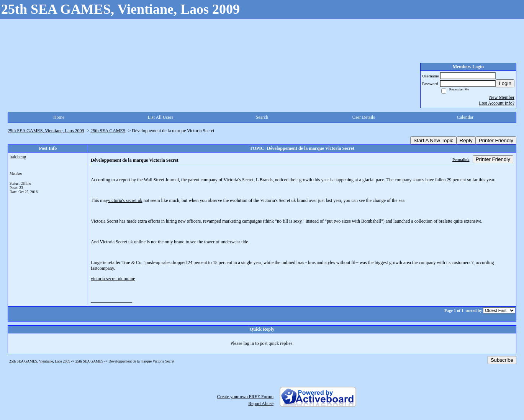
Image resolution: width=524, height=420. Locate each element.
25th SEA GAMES (108, 131)
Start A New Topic (433, 140)
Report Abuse (261, 404)
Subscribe (502, 360)
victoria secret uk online (113, 279)
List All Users (160, 117)
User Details (364, 117)
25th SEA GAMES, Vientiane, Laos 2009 (46, 131)
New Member (502, 97)
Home (59, 117)
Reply (466, 140)
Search (262, 117)
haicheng (18, 157)
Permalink (461, 159)
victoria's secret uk (125, 200)
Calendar (465, 117)
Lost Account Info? (497, 103)
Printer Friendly (496, 140)
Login (505, 83)
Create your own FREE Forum (245, 397)
